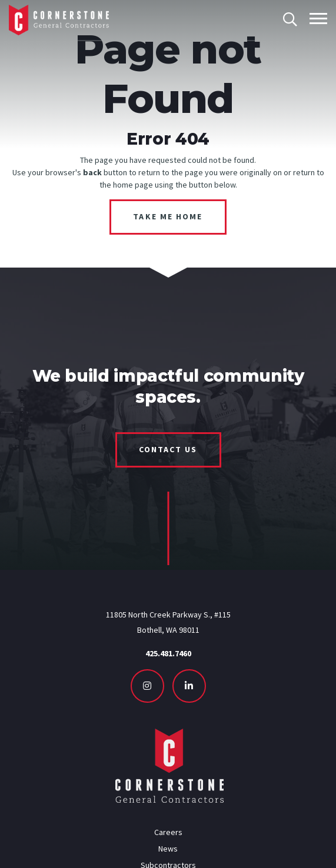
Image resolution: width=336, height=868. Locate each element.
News (168, 849)
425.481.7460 (168, 653)
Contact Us (168, 449)
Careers (168, 832)
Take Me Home (168, 216)
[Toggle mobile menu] (318, 19)
